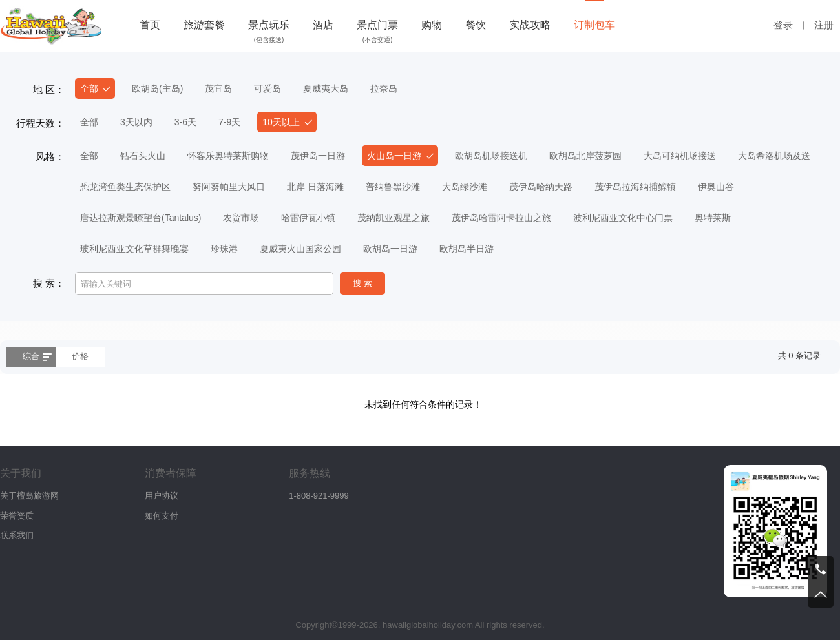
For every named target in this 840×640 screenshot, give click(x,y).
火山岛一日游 (394, 156)
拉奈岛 (384, 88)
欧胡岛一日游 (390, 249)
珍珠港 (224, 249)
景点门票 (377, 33)
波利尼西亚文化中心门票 (623, 218)
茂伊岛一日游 (318, 156)
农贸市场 (241, 218)
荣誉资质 (17, 516)
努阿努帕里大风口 (229, 187)
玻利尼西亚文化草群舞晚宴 (134, 249)
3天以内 (136, 122)
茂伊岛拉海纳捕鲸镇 (635, 187)
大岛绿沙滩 (465, 187)
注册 (824, 25)
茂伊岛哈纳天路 (541, 187)
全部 (89, 88)
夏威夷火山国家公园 (300, 249)
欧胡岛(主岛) (157, 88)
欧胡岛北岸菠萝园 (585, 156)
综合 (31, 356)
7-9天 (229, 122)
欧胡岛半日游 (467, 249)
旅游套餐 (204, 25)
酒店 (323, 25)
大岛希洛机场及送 (774, 156)
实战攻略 (530, 25)
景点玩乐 (269, 33)
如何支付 (162, 516)
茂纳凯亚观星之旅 (394, 218)
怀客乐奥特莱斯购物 (228, 156)
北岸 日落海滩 (315, 187)
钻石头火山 (143, 156)
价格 (80, 356)
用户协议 (162, 496)
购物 (432, 25)
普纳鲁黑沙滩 (393, 187)
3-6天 (185, 122)
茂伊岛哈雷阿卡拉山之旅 (501, 218)
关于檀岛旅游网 (29, 496)
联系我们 (17, 535)
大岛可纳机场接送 (680, 156)
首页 (150, 25)
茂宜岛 (218, 88)
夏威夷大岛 (326, 88)
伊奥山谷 (716, 187)
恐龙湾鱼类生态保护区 (125, 187)
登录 (783, 25)
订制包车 (594, 25)
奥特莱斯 (713, 218)
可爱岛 (268, 88)
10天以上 (281, 122)
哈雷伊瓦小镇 (308, 218)
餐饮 (476, 25)
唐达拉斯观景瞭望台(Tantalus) (141, 218)
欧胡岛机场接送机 (491, 156)
